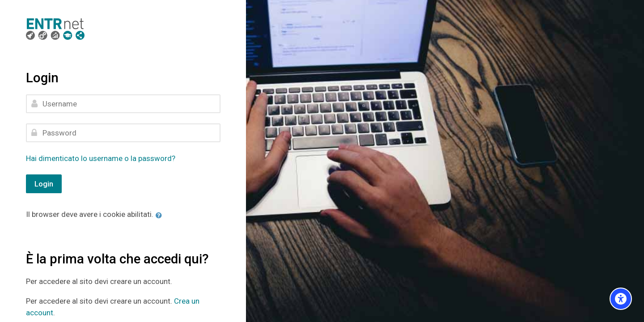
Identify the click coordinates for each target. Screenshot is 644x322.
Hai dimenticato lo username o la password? (101, 158)
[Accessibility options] (621, 299)
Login (44, 184)
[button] (161, 215)
